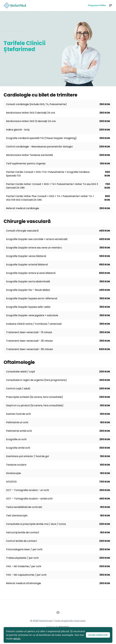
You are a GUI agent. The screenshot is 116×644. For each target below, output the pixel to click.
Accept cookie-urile (98, 635)
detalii (17, 639)
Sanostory (64, 627)
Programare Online (97, 5)
